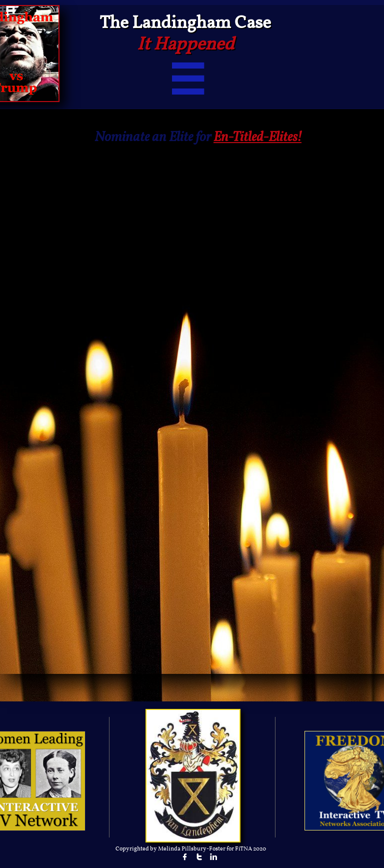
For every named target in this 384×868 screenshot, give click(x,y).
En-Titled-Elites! (257, 138)
